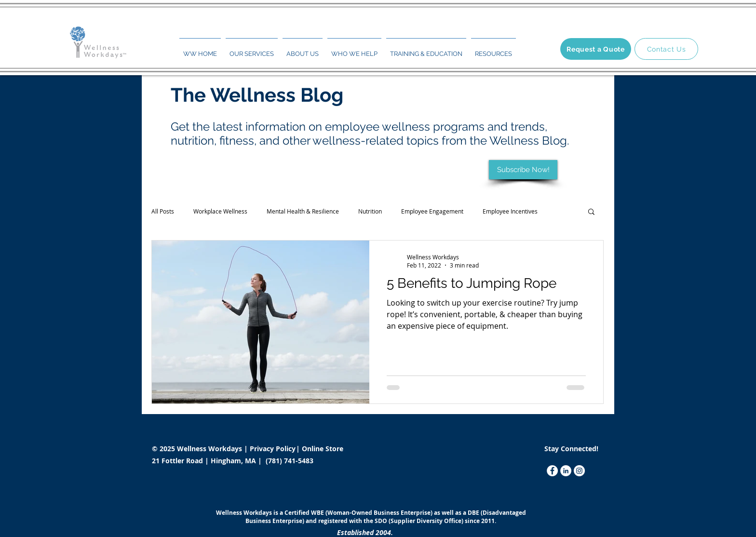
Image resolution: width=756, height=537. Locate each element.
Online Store (323, 449)
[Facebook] (552, 471)
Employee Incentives (510, 211)
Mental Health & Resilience (303, 211)
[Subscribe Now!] (523, 170)
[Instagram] (579, 471)
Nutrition (370, 211)
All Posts (163, 211)
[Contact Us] (666, 49)
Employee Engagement (432, 211)
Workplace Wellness (220, 211)
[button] (252, 50)
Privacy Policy (274, 449)
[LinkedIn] (566, 471)
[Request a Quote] (596, 49)
